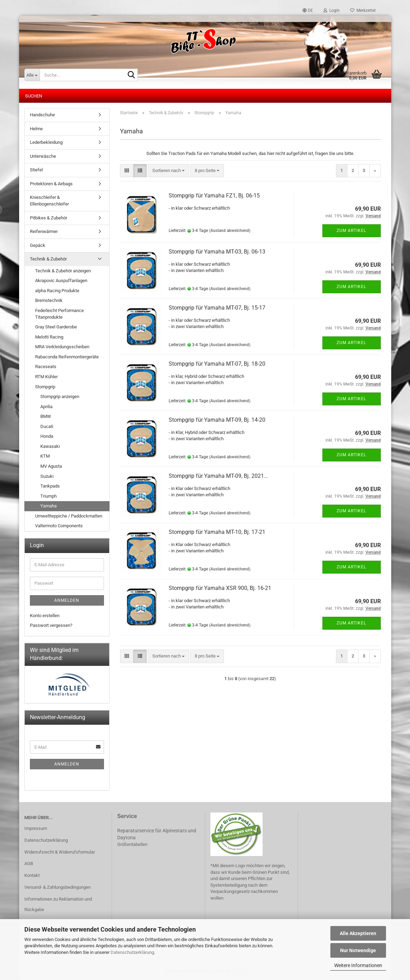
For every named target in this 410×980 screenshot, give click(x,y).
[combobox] (168, 171)
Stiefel (36, 170)
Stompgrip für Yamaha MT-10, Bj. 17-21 (217, 532)
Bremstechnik (49, 300)
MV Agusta (51, 466)
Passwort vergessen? (51, 625)
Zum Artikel (351, 231)
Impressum (36, 828)
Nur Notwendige (358, 950)
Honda (47, 436)
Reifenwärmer (44, 231)
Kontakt (32, 875)
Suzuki (47, 476)
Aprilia (46, 407)
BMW (46, 416)
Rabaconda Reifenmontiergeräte (67, 357)
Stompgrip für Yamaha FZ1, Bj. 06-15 (214, 196)
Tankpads (50, 486)
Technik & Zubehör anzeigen (63, 271)
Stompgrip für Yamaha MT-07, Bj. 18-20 (217, 364)
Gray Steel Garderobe (56, 327)
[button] (308, 10)
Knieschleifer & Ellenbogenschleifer (49, 201)
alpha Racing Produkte (57, 291)
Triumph (49, 496)
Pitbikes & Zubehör (49, 218)
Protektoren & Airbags (51, 184)
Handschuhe (42, 115)
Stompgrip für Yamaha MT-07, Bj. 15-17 (217, 308)
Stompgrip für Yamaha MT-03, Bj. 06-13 (217, 252)
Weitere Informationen (358, 965)
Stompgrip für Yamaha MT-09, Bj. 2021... (218, 476)
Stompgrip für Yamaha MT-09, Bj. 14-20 (217, 420)
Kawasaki (50, 446)
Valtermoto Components (59, 526)
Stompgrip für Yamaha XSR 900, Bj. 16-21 (220, 588)
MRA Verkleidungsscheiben (62, 347)
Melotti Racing (49, 337)
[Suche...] (32, 75)
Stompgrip (45, 387)
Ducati (47, 426)
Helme (36, 129)
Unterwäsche (43, 156)
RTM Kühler (46, 377)
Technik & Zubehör (48, 259)
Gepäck (38, 245)
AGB (29, 864)
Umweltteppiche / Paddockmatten (69, 516)
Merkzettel (363, 10)
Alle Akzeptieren (358, 933)
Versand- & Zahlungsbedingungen (58, 887)
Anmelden (67, 600)
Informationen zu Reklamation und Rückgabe (58, 904)
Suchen (34, 96)
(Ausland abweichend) (230, 231)
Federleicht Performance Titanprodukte (59, 314)
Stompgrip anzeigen (60, 396)
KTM (45, 456)
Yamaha (49, 506)
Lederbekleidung (46, 142)
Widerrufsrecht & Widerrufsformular (60, 852)
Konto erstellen (45, 616)
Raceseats (46, 367)
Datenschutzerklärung (132, 952)
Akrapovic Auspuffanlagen (61, 281)
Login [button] (332, 10)
